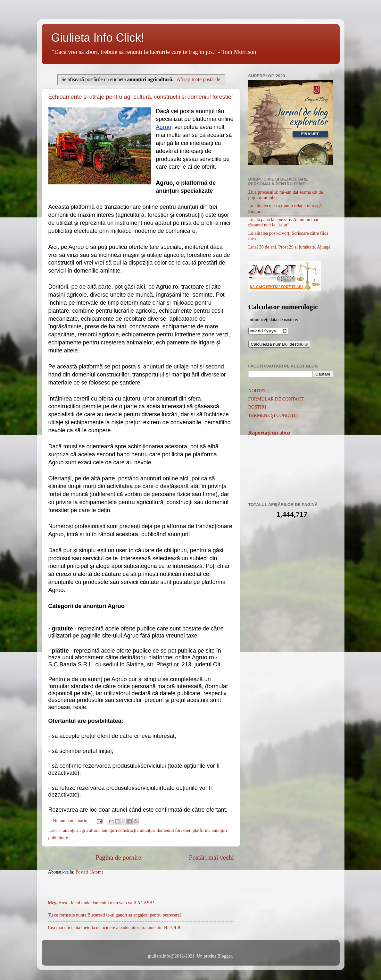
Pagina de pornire (118, 857)
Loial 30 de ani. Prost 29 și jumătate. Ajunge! (290, 247)
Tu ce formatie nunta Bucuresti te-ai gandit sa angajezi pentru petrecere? (115, 915)
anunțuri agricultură (81, 830)
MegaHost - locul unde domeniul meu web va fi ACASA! (101, 903)
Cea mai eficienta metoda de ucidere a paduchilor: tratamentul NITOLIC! (116, 927)
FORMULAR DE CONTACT (276, 400)
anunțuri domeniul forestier (165, 830)
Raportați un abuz (269, 433)
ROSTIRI (257, 408)
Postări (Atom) (89, 872)
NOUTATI (258, 391)
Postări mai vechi (211, 857)
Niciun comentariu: (71, 821)
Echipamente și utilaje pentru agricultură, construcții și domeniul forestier (141, 97)
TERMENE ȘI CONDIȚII (273, 416)
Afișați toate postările (198, 79)
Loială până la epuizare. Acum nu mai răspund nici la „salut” (283, 222)
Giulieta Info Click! (98, 38)
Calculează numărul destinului (279, 345)
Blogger (225, 956)
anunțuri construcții (120, 830)
